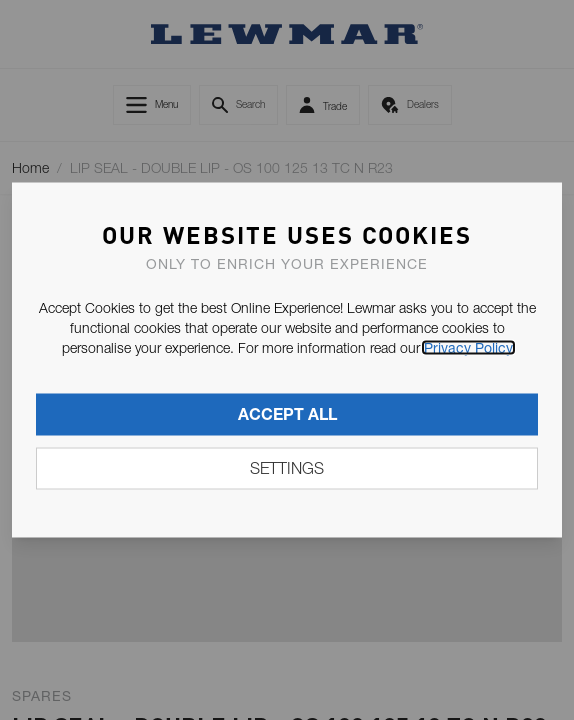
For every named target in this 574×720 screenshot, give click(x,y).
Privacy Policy (468, 348)
